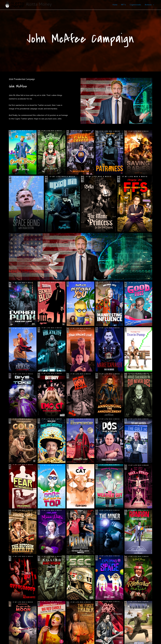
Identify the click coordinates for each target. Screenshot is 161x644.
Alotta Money (39, 5)
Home (115, 5)
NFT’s (124, 5)
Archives (148, 5)
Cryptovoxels (135, 5)
